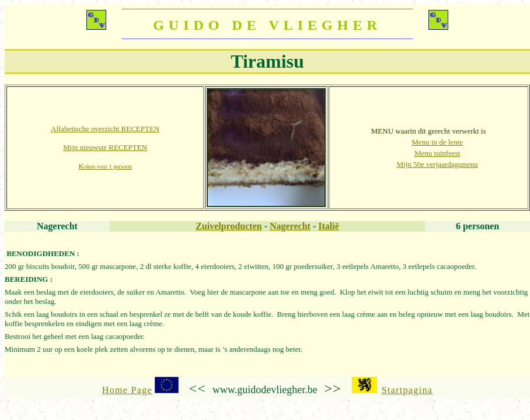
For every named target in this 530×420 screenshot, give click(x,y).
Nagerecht (290, 226)
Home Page (127, 390)
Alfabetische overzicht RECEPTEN (105, 129)
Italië (329, 226)
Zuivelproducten (229, 226)
